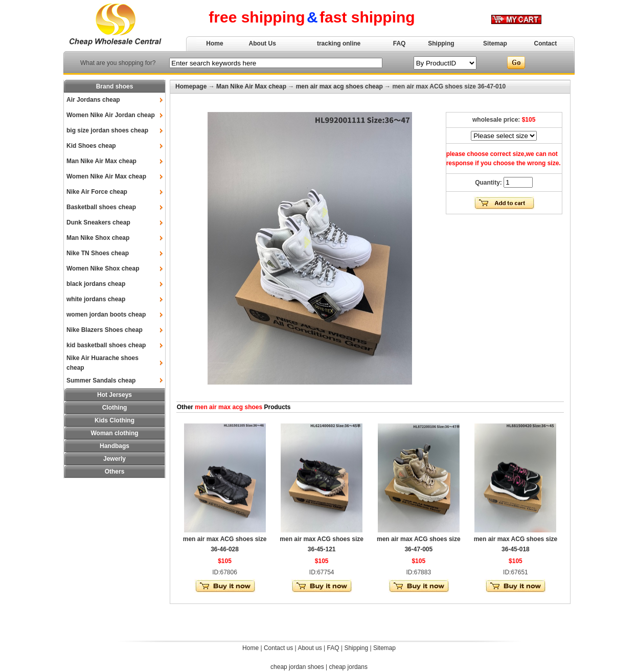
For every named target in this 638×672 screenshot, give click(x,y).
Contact (546, 43)
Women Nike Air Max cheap (106, 176)
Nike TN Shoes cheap (98, 253)
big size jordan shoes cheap (107, 130)
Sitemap (495, 43)
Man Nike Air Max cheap (101, 161)
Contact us (278, 648)
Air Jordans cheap (93, 100)
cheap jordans (348, 667)
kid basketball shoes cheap (106, 345)
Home (214, 43)
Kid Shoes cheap (91, 146)
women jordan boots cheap (106, 315)
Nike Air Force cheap (97, 192)
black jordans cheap (96, 284)
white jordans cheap (96, 299)
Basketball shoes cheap (101, 207)
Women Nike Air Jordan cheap (111, 115)
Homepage (191, 86)
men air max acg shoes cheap (339, 86)
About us (310, 648)
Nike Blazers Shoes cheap (105, 330)
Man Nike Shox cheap (98, 238)
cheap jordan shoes (297, 667)
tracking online (339, 43)
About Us (263, 43)
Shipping (441, 43)
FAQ (400, 43)
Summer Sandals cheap (101, 380)
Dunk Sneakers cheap (98, 222)
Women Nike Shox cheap (103, 268)
